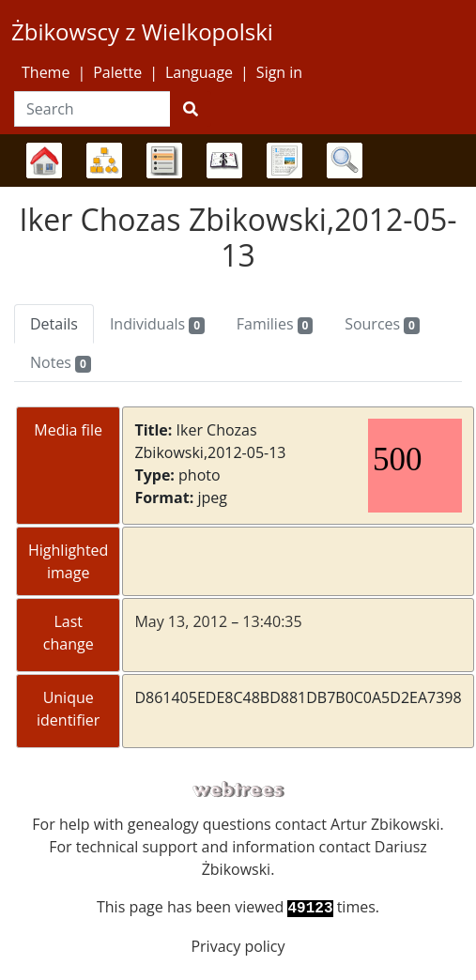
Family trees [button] (44, 161)
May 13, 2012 (181, 621)
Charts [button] (104, 161)
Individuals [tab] (157, 324)
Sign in (279, 72)
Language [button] (199, 72)
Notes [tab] (61, 362)
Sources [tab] (382, 324)
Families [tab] (275, 324)
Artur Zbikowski (385, 824)
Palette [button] (117, 72)
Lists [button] (164, 161)
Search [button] (345, 161)
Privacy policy (238, 946)
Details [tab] (54, 324)
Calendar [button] (224, 161)
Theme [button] (46, 72)
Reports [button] (284, 161)
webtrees (238, 790)
